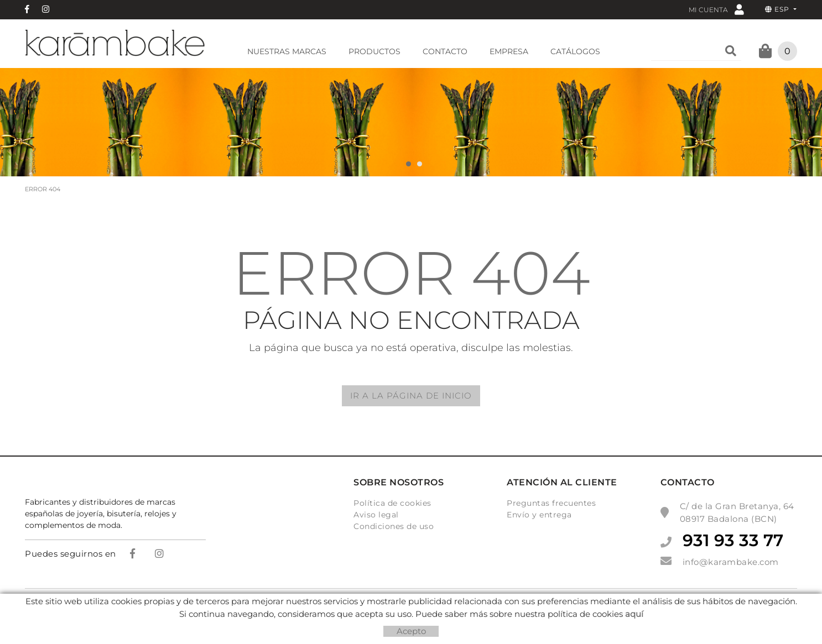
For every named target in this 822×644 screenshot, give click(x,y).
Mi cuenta (716, 9)
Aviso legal (376, 515)
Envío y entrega (539, 515)
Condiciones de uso (394, 526)
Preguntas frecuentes (551, 503)
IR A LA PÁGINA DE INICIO (411, 396)
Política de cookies (392, 503)
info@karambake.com (731, 562)
